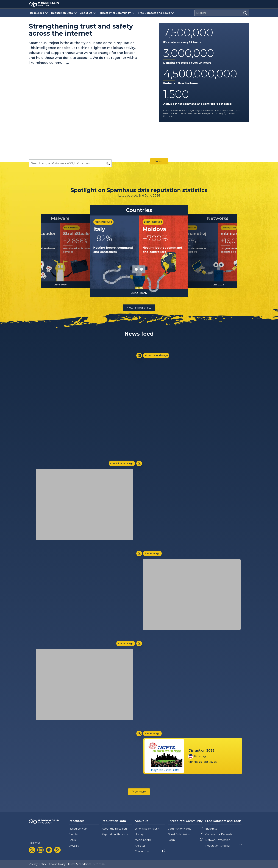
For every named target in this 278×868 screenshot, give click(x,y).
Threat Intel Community (117, 13)
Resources (39, 13)
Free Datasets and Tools (156, 13)
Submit (159, 161)
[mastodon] (49, 850)
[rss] (57, 850)
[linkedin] (40, 850)
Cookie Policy (57, 864)
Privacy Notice (38, 864)
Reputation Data (64, 13)
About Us (88, 13)
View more (139, 792)
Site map (99, 864)
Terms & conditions (80, 864)
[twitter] (32, 850)
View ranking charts (139, 308)
